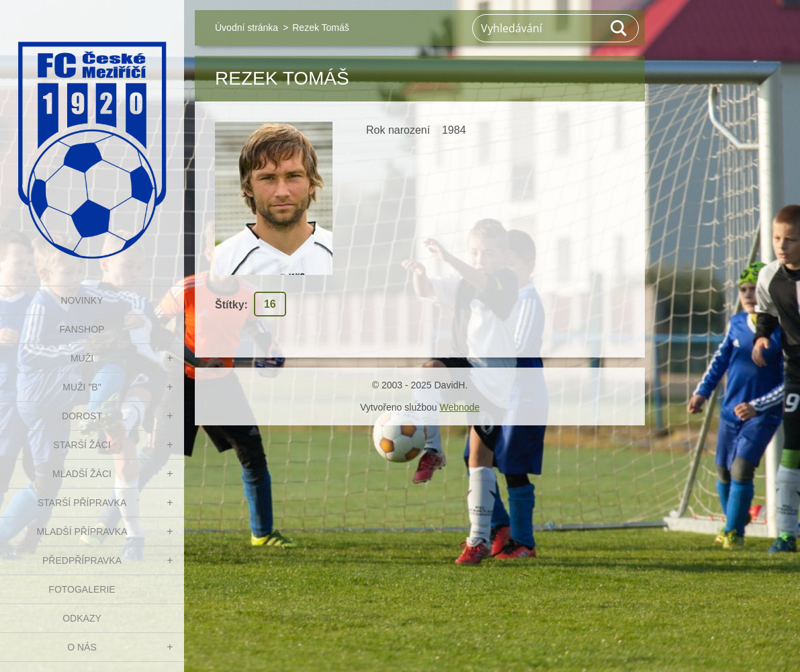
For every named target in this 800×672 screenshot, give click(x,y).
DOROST (82, 416)
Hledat (619, 28)
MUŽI (82, 358)
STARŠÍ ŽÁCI (82, 445)
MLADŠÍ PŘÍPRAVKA (82, 532)
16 (270, 304)
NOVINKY (82, 300)
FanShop (82, 329)
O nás (82, 647)
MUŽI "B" (82, 387)
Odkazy (82, 618)
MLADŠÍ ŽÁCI (82, 474)
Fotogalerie (82, 589)
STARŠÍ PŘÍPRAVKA (82, 503)
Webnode (459, 407)
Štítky (230, 305)
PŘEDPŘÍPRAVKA (82, 560)
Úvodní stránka (247, 28)
